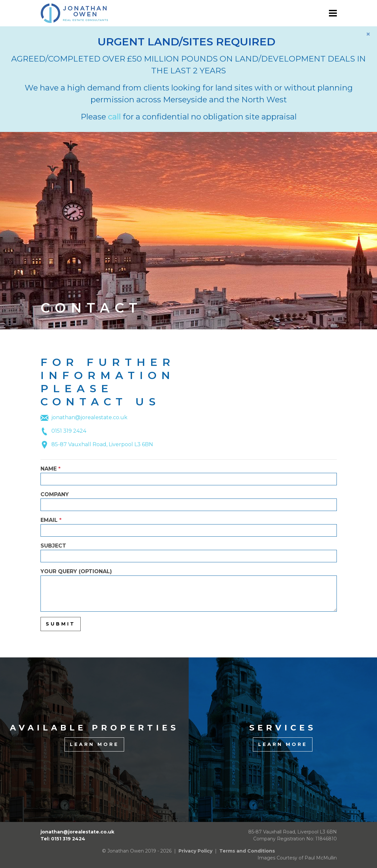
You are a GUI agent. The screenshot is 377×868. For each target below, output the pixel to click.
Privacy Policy (195, 851)
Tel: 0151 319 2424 (63, 839)
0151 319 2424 (69, 431)
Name (189, 475)
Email (189, 527)
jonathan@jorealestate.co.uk (89, 417)
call (114, 117)
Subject (189, 552)
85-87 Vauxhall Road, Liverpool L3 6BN (102, 444)
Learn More (94, 744)
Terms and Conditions (247, 851)
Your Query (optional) (189, 590)
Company (189, 501)
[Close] (368, 34)
